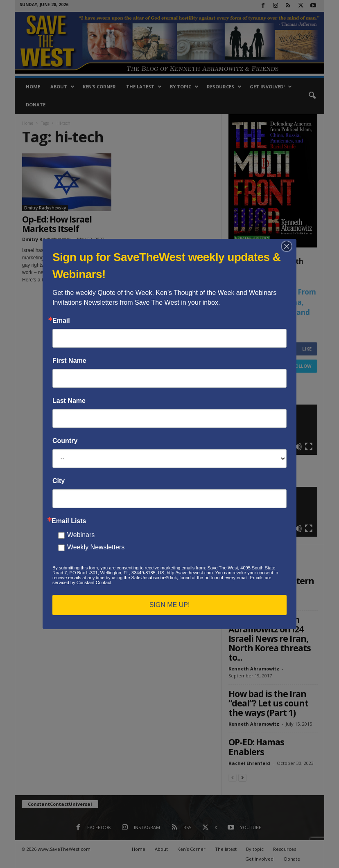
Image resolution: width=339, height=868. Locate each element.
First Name (69, 361)
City (59, 481)
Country (65, 441)
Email (61, 321)
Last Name (69, 401)
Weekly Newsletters (96, 547)
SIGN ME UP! (170, 605)
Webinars (81, 535)
